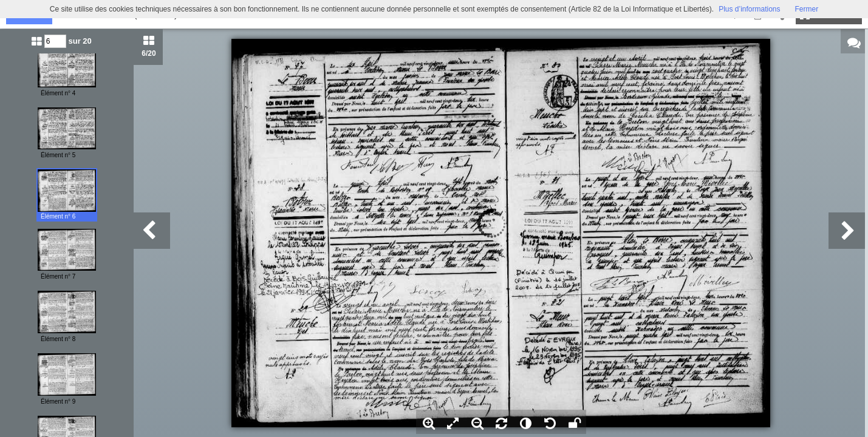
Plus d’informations (749, 9)
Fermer (807, 9)
